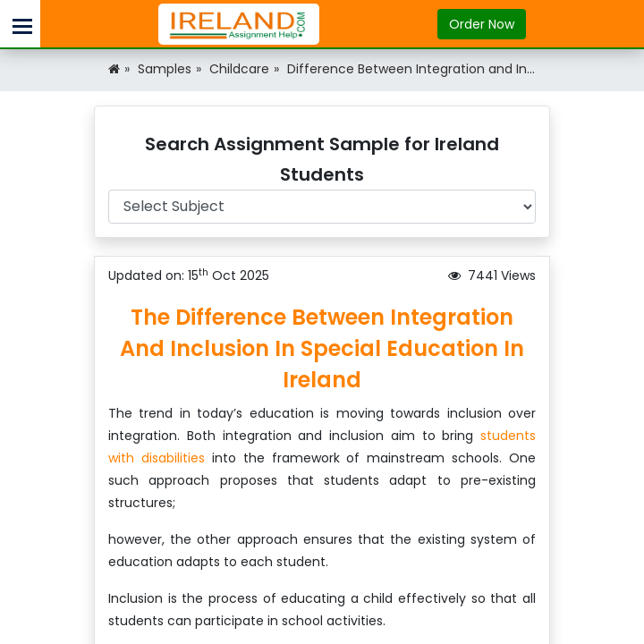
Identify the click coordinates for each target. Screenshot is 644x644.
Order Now (482, 24)
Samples (165, 69)
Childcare (239, 69)
